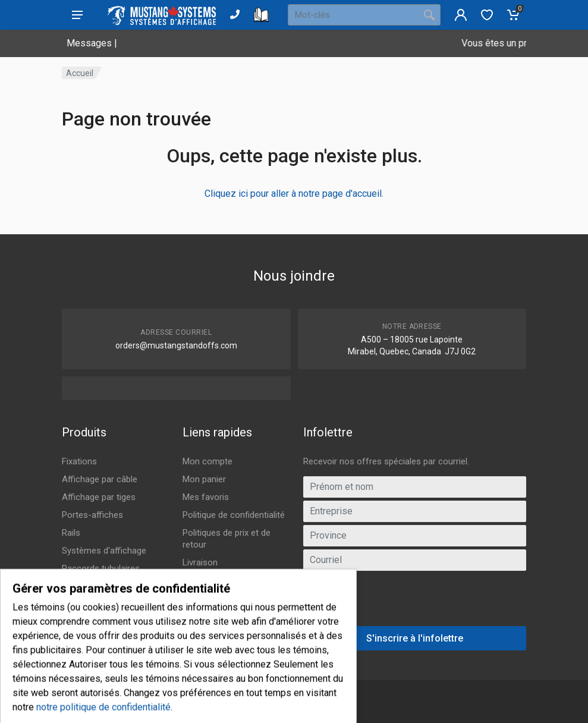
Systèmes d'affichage (104, 551)
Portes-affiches (92, 515)
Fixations (79, 461)
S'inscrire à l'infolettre (415, 638)
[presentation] (414, 603)
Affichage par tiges (99, 497)
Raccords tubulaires (101, 568)
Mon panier (204, 479)
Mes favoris (206, 497)
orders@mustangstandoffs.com (176, 345)
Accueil (80, 73)
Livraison (200, 562)
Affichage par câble (100, 479)
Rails (71, 533)
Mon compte (207, 461)
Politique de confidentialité (234, 515)
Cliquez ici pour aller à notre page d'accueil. (294, 194)
